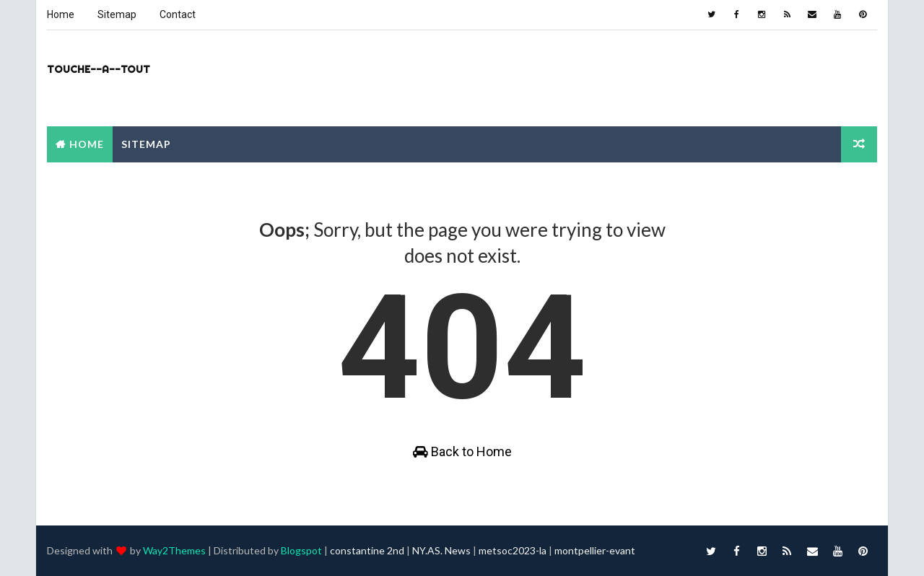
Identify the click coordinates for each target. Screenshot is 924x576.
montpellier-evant (595, 550)
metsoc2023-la (513, 550)
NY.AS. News (441, 550)
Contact (178, 14)
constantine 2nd (367, 550)
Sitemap (117, 14)
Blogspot (301, 550)
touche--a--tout (99, 69)
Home (61, 14)
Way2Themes (174, 550)
